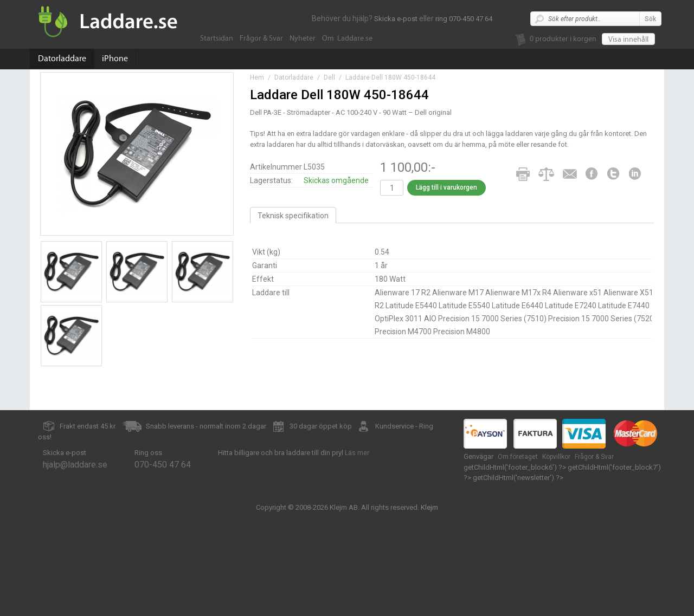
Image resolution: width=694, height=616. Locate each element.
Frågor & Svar (261, 38)
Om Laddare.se (347, 38)
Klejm (429, 507)
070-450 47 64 (163, 465)
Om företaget (518, 457)
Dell (329, 77)
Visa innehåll (628, 40)
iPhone (115, 59)
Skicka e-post (396, 19)
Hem (257, 77)
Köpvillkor (556, 457)
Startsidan (217, 38)
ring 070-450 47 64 (464, 19)
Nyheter (303, 38)
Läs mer (357, 453)
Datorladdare (62, 59)
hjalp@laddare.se (75, 465)
